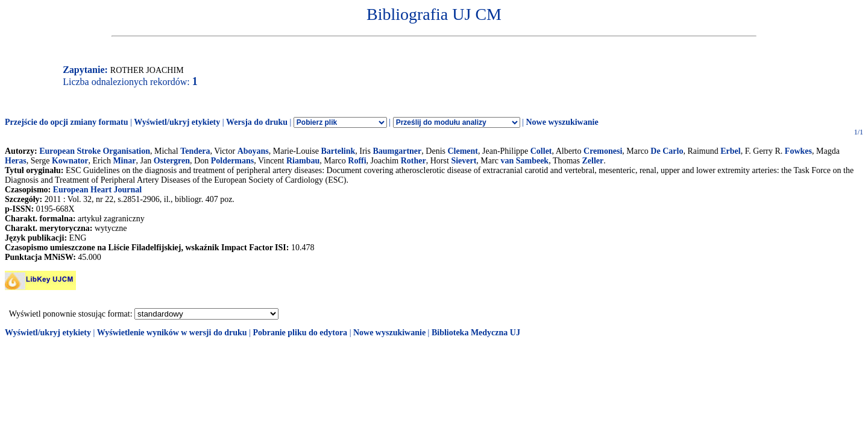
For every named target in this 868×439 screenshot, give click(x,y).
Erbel (730, 151)
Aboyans (253, 151)
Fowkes (798, 151)
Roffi (357, 161)
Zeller (593, 161)
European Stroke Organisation (95, 151)
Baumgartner (397, 151)
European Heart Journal (98, 190)
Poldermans (233, 161)
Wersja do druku (257, 122)
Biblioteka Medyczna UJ (476, 333)
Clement (463, 151)
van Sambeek (524, 161)
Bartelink (338, 151)
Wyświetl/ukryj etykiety (177, 122)
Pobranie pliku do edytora (300, 333)
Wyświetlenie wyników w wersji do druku (172, 333)
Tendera (195, 151)
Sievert (464, 161)
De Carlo (667, 151)
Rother (414, 161)
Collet (541, 151)
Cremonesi (603, 151)
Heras (16, 161)
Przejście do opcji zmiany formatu (67, 122)
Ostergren (172, 161)
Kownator (70, 161)
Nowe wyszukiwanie (562, 122)
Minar (124, 161)
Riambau (303, 161)
